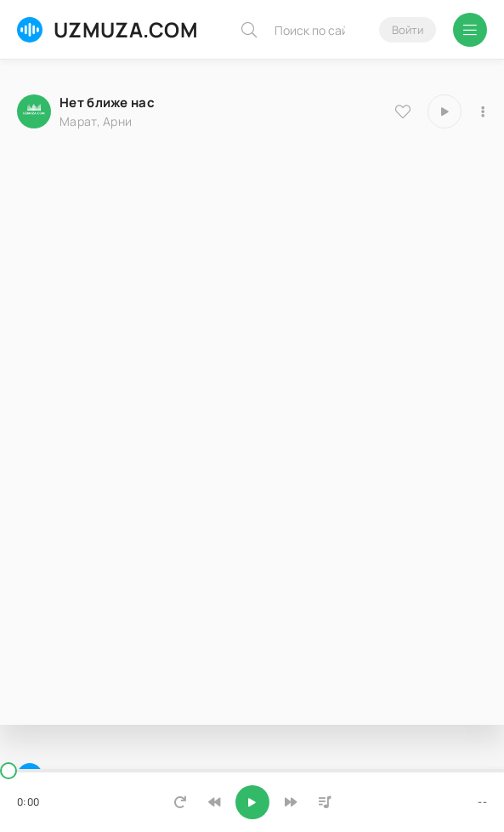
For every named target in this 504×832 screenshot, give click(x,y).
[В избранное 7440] (403, 111)
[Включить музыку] (252, 802)
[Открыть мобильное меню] (470, 30)
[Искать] (249, 30)
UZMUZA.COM (108, 29)
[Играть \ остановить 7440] (445, 111)
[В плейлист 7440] (483, 111)
